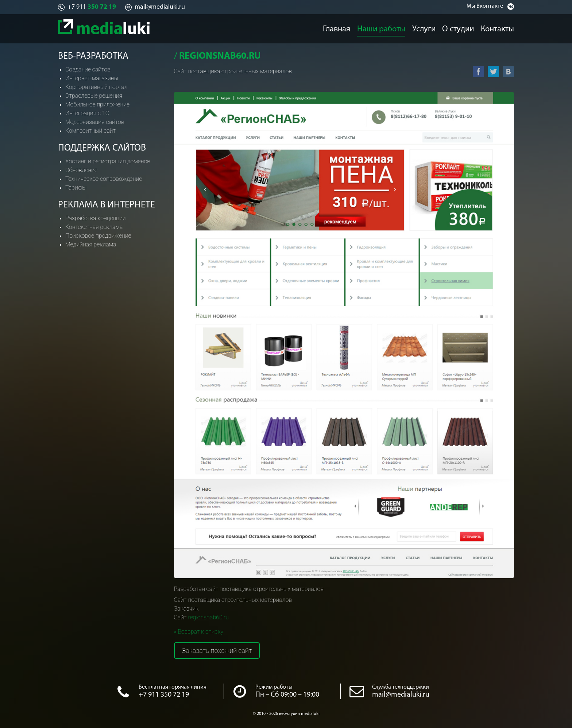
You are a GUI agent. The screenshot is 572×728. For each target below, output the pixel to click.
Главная (335, 28)
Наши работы (380, 28)
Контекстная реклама (94, 227)
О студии (460, 28)
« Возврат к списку (199, 632)
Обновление (81, 170)
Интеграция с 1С (87, 113)
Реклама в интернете (107, 205)
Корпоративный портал (96, 87)
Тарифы (76, 188)
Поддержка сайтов (102, 148)
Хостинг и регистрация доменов (108, 161)
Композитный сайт (90, 131)
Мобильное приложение (97, 104)
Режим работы (274, 687)
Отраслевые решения (94, 96)
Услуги (423, 28)
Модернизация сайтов (95, 122)
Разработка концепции (96, 218)
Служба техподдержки (401, 687)
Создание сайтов (88, 69)
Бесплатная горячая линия (173, 687)
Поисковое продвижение (98, 236)
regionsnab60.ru (208, 617)
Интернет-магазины (92, 78)
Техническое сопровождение (104, 179)
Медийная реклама (91, 244)
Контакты (502, 28)
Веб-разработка (93, 56)
